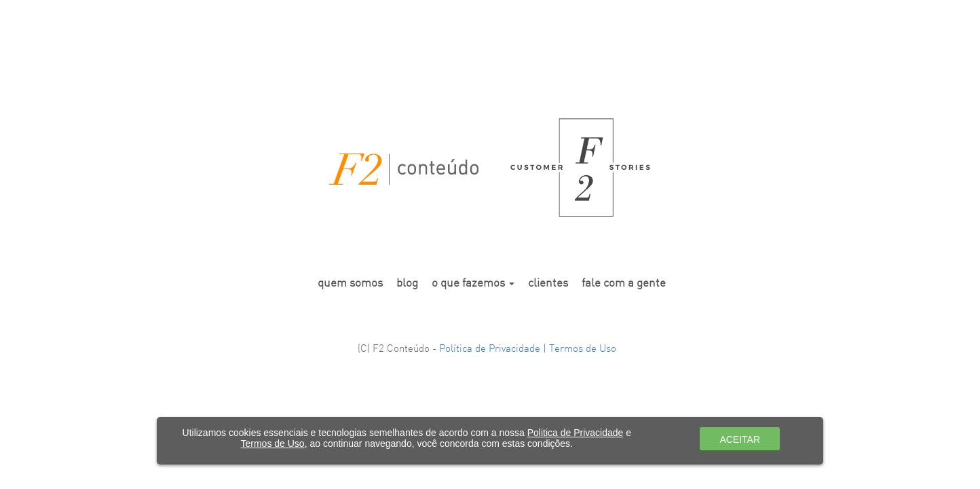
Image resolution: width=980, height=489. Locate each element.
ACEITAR (740, 439)
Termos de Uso (273, 443)
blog (407, 284)
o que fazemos (473, 284)
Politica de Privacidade (576, 433)
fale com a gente (624, 284)
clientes (548, 284)
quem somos (350, 284)
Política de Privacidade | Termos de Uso (528, 349)
